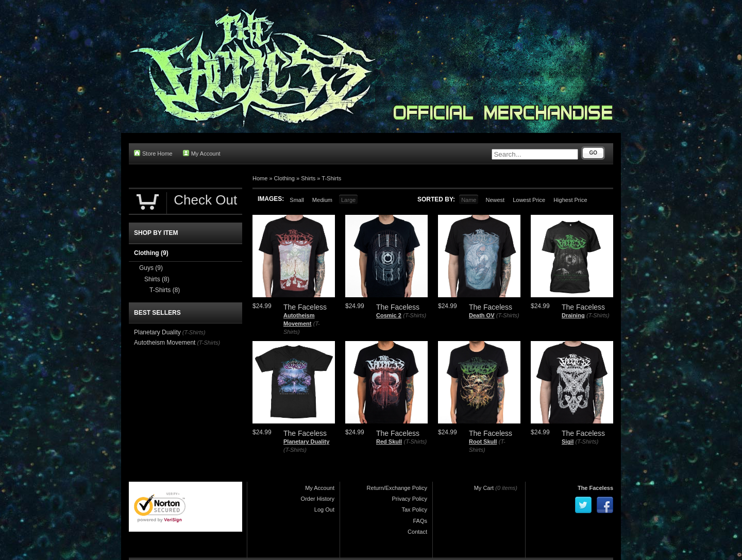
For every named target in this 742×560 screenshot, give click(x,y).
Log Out (324, 510)
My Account (202, 153)
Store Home (153, 153)
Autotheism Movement (165, 343)
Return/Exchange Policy (397, 488)
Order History (318, 499)
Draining (573, 315)
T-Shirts (331, 178)
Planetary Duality (306, 442)
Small (297, 200)
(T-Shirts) (415, 315)
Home (260, 178)
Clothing (284, 178)
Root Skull (483, 442)
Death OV (482, 315)
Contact (417, 532)
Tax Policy (414, 510)
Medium (322, 200)
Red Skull (389, 442)
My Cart (484, 488)
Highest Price (570, 200)
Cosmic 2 (389, 315)
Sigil (568, 442)
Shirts (308, 178)
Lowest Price (529, 200)
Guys (151, 268)
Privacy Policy (410, 499)
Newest (495, 200)
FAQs (420, 521)
